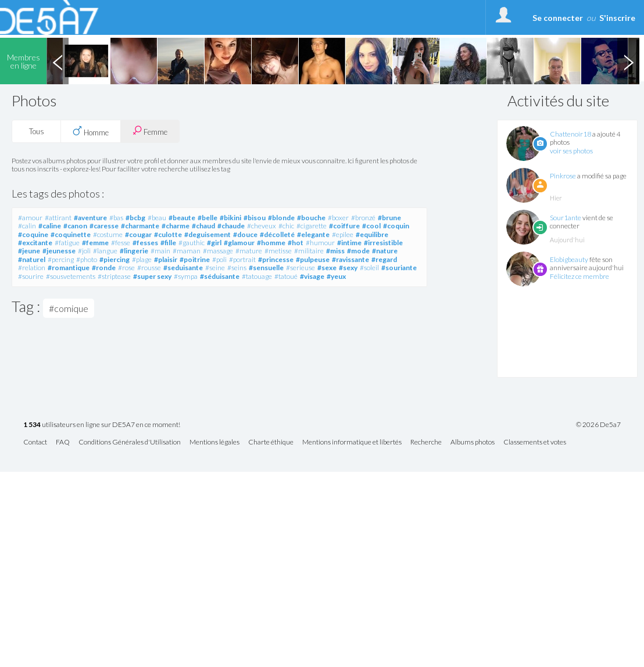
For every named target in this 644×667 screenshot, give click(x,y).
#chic (286, 226)
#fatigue (67, 243)
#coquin (396, 226)
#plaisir (166, 259)
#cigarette (312, 226)
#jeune (29, 251)
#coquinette (71, 234)
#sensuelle (266, 268)
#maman (187, 251)
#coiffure (344, 226)
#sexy (348, 268)
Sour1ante (566, 218)
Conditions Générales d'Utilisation (130, 442)
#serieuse (300, 268)
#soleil (369, 268)
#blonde (281, 218)
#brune (389, 218)
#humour (320, 243)
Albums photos (473, 442)
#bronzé (363, 218)
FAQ (63, 442)
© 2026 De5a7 (598, 425)
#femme (95, 243)
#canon (75, 226)
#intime (349, 243)
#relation (32, 268)
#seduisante (183, 268)
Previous (58, 61)
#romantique (69, 268)
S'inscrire (617, 18)
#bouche (311, 218)
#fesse (121, 243)
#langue (105, 251)
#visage (312, 276)
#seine (215, 268)
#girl (214, 243)
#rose (126, 268)
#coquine (33, 234)
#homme (271, 243)
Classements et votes (535, 442)
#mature (249, 251)
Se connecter (558, 18)
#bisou (255, 218)
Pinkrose (563, 176)
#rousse (149, 268)
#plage (142, 259)
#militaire (309, 251)
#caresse (104, 226)
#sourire (31, 276)
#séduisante (220, 276)
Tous (37, 131)
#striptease (114, 276)
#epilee (343, 234)
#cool (371, 226)
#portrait (242, 259)
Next (628, 61)
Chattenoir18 (570, 134)
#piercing (115, 259)
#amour (30, 218)
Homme (91, 131)
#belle (207, 218)
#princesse (276, 259)
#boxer (338, 218)
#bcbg (135, 218)
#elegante (313, 234)
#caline (50, 226)
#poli (219, 259)
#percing (61, 259)
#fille (168, 243)
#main (160, 251)
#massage (218, 251)
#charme (176, 226)
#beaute (182, 218)
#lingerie (134, 251)
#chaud (203, 226)
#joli (84, 251)
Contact (35, 442)
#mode (358, 251)
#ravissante (350, 259)
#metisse (278, 251)
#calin (27, 226)
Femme (150, 131)
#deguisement (207, 234)
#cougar (138, 234)
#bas (116, 218)
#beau (157, 218)
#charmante (140, 226)
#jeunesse (59, 251)
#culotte (168, 234)
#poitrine (195, 259)
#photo (87, 259)
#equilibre (372, 234)
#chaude (231, 226)
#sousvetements (71, 276)
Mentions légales (214, 442)
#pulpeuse (313, 259)
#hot (296, 243)
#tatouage (257, 276)
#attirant (58, 218)
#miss (335, 251)
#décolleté (277, 234)
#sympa (186, 276)
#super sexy (152, 276)
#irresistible (383, 243)
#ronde (104, 268)
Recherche (426, 442)
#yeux (336, 276)
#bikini (230, 218)
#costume (108, 234)
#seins (237, 268)
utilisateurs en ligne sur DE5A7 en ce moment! (102, 425)
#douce (245, 234)
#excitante (35, 243)
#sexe (327, 268)
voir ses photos (571, 151)
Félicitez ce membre (579, 276)
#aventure (90, 218)
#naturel (32, 259)
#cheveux (262, 226)
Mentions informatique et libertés (352, 442)
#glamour (239, 243)
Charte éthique (271, 442)
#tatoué (286, 276)
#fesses (145, 243)
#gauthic (192, 243)
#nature (385, 251)
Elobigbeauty (569, 259)
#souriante (399, 268)
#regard (384, 259)
